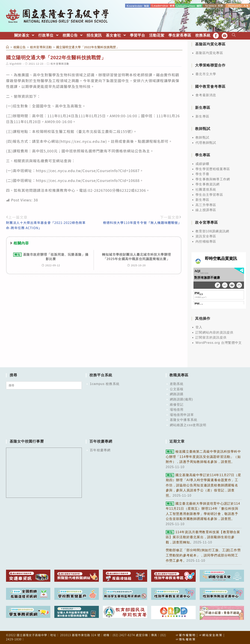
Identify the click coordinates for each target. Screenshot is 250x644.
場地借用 (177, 409)
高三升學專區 (206, 205)
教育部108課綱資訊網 (212, 231)
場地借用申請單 (182, 414)
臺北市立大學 (206, 74)
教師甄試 (202, 137)
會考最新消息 (206, 95)
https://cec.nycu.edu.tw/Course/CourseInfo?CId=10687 (88, 170)
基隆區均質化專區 (209, 53)
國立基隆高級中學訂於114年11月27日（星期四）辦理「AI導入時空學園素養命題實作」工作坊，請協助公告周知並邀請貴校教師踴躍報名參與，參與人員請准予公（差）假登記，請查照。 (204, 485)
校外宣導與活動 (60, 63)
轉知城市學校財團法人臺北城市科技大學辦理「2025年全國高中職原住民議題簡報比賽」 (137, 256)
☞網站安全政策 (211, 635)
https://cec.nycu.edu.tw (83, 141)
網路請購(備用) (181, 399)
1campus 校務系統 (105, 383)
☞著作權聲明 (186, 635)
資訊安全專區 (206, 236)
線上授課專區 (206, 210)
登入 (199, 327)
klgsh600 (16, 63)
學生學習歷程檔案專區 (213, 169)
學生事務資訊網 (207, 184)
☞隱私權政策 (186, 639)
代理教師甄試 (206, 142)
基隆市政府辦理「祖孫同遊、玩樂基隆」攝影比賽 (51, 256)
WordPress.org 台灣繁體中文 (219, 342)
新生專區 (202, 116)
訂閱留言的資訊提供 (211, 337)
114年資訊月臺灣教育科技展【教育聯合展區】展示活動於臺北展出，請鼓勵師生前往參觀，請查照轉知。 (203, 537)
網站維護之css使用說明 (188, 425)
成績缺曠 (202, 163)
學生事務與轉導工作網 (213, 179)
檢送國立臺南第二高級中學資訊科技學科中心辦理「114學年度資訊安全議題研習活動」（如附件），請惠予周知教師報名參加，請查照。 (203, 456)
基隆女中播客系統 (184, 420)
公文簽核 (177, 389)
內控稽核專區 (206, 241)
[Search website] (234, 35)
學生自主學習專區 (209, 194)
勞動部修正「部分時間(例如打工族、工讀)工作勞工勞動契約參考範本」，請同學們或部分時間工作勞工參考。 (203, 555)
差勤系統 (177, 383)
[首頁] (8, 47)
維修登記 (177, 404)
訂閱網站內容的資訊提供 (214, 332)
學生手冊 (202, 174)
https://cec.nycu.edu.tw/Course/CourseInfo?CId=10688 (88, 180)
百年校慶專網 (100, 450)
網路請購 (177, 394)
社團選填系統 (206, 189)
